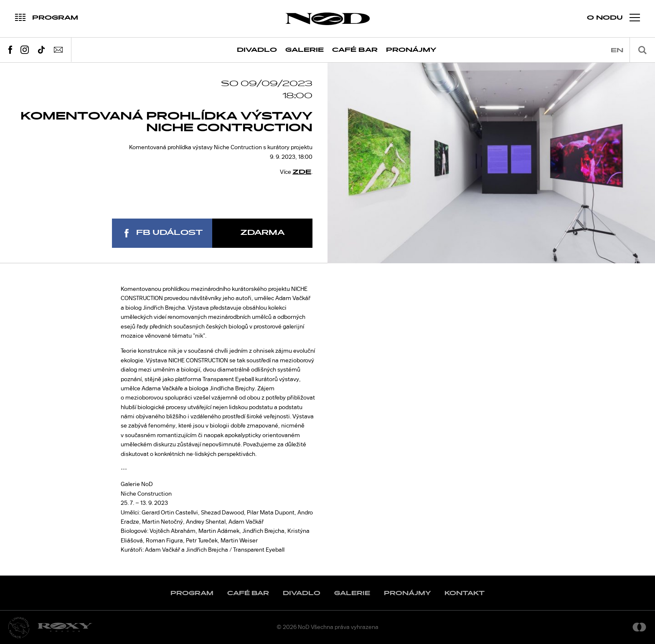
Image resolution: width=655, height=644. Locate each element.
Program (192, 593)
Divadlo (257, 50)
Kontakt (465, 593)
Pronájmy (411, 50)
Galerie (305, 50)
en (617, 50)
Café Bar (355, 50)
